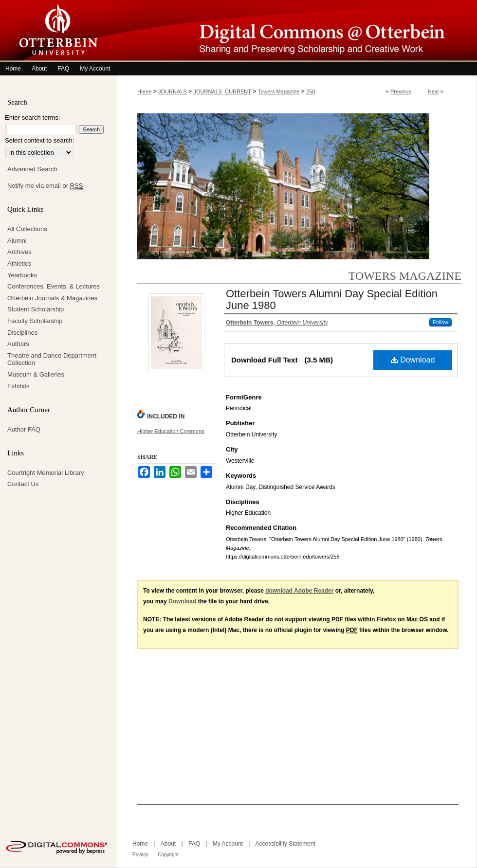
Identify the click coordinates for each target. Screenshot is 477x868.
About (168, 844)
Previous (401, 91)
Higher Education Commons (171, 431)
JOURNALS (173, 91)
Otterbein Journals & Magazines (52, 298)
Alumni (17, 241)
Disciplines (22, 333)
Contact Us (23, 484)
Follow (440, 322)
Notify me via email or (45, 186)
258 (311, 91)
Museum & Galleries (36, 374)
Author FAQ (24, 429)
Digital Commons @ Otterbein (297, 31)
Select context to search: (39, 140)
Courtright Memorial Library (46, 473)
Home (144, 91)
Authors (18, 344)
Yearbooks (22, 275)
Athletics (19, 263)
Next (433, 91)
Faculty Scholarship (35, 321)
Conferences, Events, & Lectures (54, 286)
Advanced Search (32, 169)
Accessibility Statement (285, 844)
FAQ (194, 844)
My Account (228, 844)
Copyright (168, 855)
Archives (19, 252)
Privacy (140, 855)
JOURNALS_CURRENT (222, 91)
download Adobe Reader (299, 591)
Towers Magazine (279, 91)
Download (413, 360)
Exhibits (18, 386)
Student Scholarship (36, 309)
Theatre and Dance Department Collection (52, 359)
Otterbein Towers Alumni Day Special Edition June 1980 (332, 299)
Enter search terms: (32, 118)
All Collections (27, 229)
